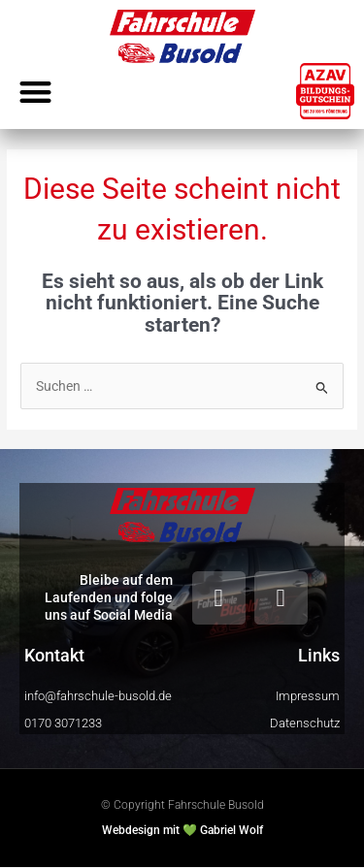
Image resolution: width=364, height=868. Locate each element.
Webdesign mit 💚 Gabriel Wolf (182, 830)
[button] (35, 92)
